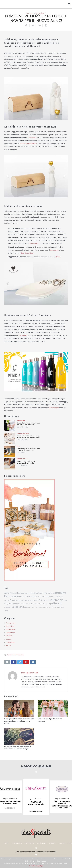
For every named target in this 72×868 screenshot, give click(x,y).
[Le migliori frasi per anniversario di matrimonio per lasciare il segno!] (19, 736)
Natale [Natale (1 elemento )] (66, 600)
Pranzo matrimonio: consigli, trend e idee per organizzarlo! (28, 437)
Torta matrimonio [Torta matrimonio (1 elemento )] (43, 607)
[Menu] (69, 4)
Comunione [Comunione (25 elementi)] (32, 597)
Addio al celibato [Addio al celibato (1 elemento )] (25, 593)
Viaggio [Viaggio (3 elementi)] (59, 607)
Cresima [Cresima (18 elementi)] (48, 597)
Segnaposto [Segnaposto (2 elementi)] (8, 607)
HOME (7, 843)
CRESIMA (53, 843)
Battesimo (10, 626)
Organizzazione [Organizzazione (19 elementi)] (12, 604)
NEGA (33, 866)
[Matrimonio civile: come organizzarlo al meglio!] (10, 464)
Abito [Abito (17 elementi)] (7, 593)
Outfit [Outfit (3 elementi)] (22, 604)
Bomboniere (11, 629)
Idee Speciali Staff (30, 673)
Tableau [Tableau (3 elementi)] (27, 607)
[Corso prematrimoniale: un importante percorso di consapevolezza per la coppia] (19, 708)
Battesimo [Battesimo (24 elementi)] (61, 593)
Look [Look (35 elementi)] (40, 600)
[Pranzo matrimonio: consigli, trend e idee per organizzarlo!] (10, 438)
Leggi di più (40, 866)
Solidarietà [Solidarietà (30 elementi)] (18, 607)
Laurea (9, 639)
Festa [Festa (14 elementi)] (57, 597)
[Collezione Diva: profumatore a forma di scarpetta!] (10, 451)
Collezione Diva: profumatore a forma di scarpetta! (28, 449)
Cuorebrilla (54, 250)
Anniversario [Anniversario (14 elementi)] (46, 593)
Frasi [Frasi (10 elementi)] (12, 600)
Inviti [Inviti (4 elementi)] (21, 600)
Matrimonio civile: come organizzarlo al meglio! (26, 462)
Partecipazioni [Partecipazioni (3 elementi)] (34, 604)
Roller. (58, 257)
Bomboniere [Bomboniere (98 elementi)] (13, 596)
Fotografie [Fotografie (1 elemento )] (7, 600)
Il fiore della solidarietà (29, 144)
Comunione (10, 633)
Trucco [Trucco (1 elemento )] (50, 607)
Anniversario (11, 623)
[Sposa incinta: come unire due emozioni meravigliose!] (10, 426)
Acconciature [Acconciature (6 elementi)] (15, 593)
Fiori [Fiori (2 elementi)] (62, 597)
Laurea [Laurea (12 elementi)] (27, 600)
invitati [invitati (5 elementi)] (17, 600)
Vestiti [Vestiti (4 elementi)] (54, 607)
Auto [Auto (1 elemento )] (54, 593)
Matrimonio (10, 642)
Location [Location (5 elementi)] (34, 600)
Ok (30, 866)
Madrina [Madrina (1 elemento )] (46, 600)
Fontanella (23, 335)
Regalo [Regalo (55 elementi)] (58, 603)
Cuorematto (32, 138)
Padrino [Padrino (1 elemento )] (27, 604)
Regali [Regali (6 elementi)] (50, 604)
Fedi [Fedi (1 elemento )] (53, 597)
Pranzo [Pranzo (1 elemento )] (41, 604)
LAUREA (62, 843)
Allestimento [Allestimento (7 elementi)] (35, 593)
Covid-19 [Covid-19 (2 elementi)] (40, 597)
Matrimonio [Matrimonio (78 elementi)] (56, 600)
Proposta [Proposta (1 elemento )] (45, 604)
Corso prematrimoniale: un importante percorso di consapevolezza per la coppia (19, 721)
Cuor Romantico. (27, 253)
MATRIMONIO (17, 843)
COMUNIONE (42, 843)
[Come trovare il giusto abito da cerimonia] (53, 708)
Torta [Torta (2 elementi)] (37, 607)
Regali (8, 645)
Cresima (9, 636)
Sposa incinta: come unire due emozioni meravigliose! (28, 424)
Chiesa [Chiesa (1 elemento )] (23, 597)
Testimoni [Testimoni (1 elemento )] (33, 607)
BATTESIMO (29, 843)
